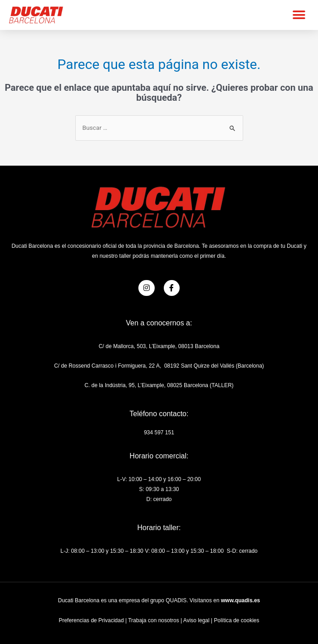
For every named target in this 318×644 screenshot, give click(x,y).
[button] (299, 15)
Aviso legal (196, 620)
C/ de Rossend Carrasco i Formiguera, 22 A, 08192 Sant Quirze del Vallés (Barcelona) (159, 366)
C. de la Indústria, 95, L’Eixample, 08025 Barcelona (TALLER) (159, 385)
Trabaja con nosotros (153, 620)
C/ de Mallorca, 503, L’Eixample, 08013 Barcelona (159, 346)
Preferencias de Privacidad (91, 620)
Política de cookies (236, 620)
